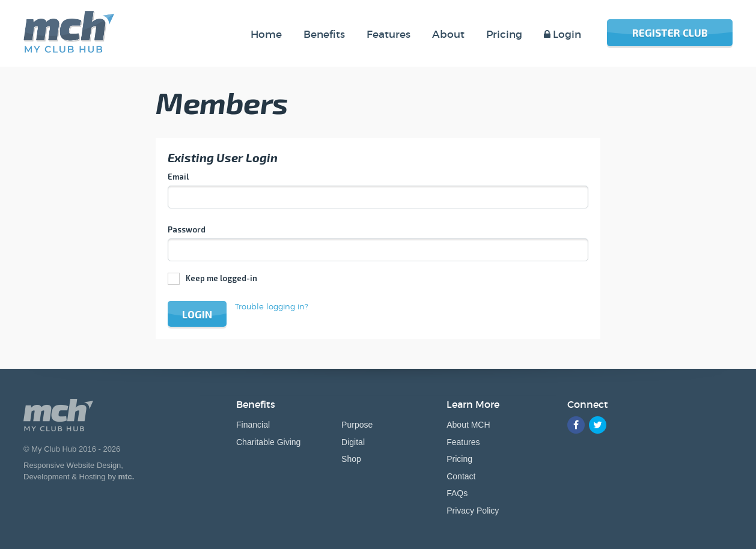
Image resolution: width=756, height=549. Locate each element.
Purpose (357, 425)
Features (463, 442)
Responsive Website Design (72, 465)
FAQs (457, 493)
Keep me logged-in (221, 278)
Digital (353, 442)
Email (178, 177)
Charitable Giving (268, 442)
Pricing (459, 459)
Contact (461, 476)
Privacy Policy (473, 511)
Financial (253, 425)
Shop (351, 459)
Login (197, 314)
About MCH (468, 425)
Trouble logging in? (272, 306)
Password (187, 229)
